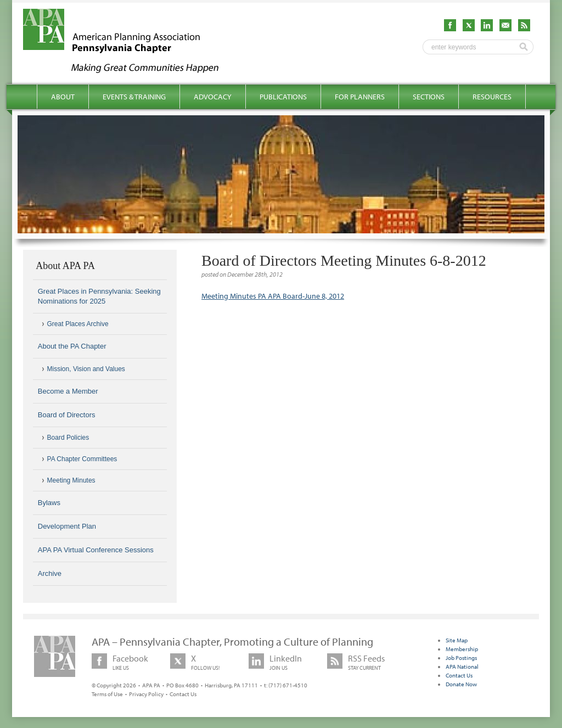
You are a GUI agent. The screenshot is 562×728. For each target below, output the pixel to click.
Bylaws (49, 503)
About (63, 97)
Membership (462, 649)
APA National (462, 667)
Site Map (457, 640)
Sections (429, 97)
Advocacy (213, 97)
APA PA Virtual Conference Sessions (96, 550)
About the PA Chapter (72, 346)
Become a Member (68, 391)
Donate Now (461, 684)
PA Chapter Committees (82, 459)
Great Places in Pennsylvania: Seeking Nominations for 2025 (99, 296)
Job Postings (461, 658)
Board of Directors (67, 415)
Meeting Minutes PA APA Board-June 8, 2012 (273, 296)
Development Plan (67, 526)
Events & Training (134, 97)
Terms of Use (107, 694)
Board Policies (68, 438)
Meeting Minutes (71, 480)
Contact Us (183, 694)
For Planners (360, 97)
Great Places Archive (78, 324)
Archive (50, 573)
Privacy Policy (146, 694)
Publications (283, 97)
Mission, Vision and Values (86, 369)
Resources (492, 97)
